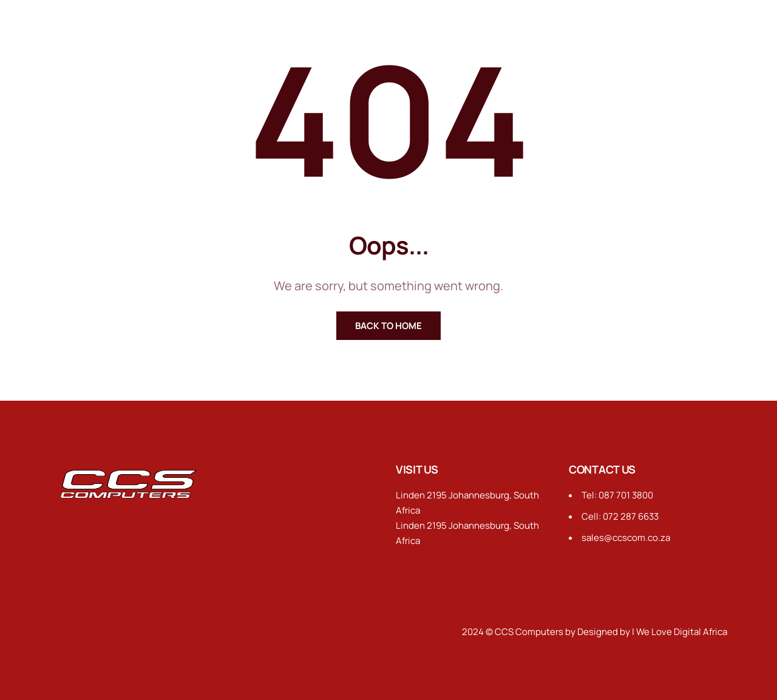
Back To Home (388, 326)
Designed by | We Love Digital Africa (652, 632)
